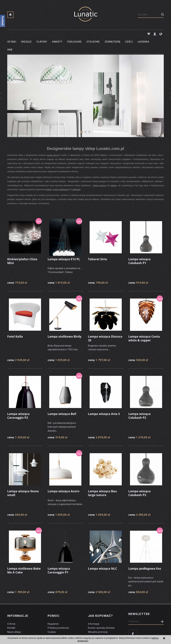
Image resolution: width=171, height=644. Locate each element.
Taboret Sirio (97, 243)
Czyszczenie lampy (17, 621)
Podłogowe (74, 34)
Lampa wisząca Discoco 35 (105, 322)
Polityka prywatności (58, 609)
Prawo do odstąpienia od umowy (65, 617)
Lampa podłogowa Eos (145, 552)
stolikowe (76, 174)
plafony (114, 170)
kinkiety (49, 174)
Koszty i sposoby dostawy (101, 609)
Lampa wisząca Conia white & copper (144, 322)
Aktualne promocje (98, 613)
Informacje (18, 598)
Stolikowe (93, 34)
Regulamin (53, 605)
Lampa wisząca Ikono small (23, 477)
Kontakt (11, 609)
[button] (82, 116)
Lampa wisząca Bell (62, 398)
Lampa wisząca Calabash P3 (139, 477)
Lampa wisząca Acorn (64, 475)
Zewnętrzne (113, 34)
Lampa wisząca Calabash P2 (139, 400)
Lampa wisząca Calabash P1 (139, 245)
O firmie (11, 605)
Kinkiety (57, 34)
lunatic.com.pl (53, 139)
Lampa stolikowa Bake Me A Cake (24, 554)
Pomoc (54, 598)
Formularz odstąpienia (59, 621)
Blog (10, 617)
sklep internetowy (152, 633)
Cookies (52, 613)
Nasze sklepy (14, 613)
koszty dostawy (24, 633)
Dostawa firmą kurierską (101, 617)
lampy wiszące (100, 170)
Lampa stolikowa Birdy (64, 320)
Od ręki (12, 34)
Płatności (93, 621)
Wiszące (26, 34)
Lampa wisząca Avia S (104, 398)
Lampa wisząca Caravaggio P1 (59, 554)
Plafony (42, 34)
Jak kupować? (100, 598)
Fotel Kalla (15, 320)
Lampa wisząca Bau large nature (102, 477)
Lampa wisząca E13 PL (64, 243)
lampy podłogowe (61, 174)
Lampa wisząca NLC (102, 552)
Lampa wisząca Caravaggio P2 (18, 400)
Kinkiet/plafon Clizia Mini (22, 245)
